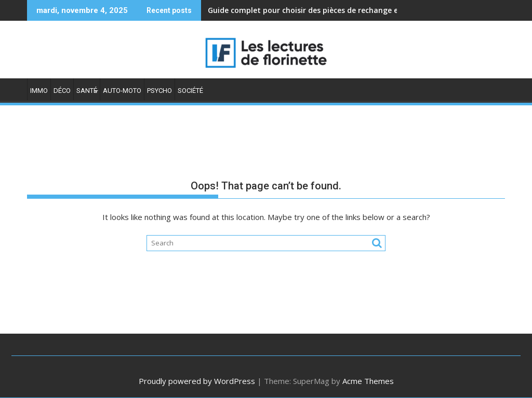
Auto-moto (122, 91)
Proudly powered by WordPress (197, 381)
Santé (87, 91)
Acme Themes (368, 381)
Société (190, 91)
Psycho (159, 91)
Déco (62, 91)
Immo (39, 91)
